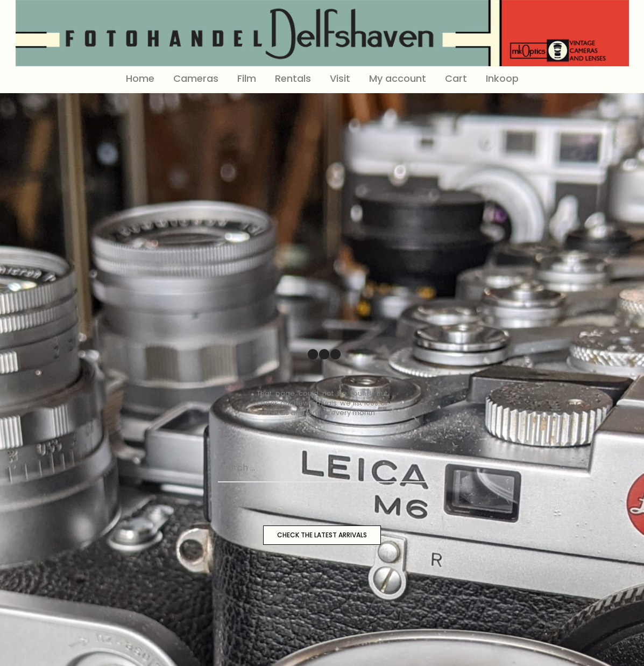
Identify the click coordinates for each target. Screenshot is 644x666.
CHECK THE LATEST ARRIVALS (322, 535)
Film (247, 78)
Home (140, 78)
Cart (456, 78)
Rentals (293, 78)
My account (398, 78)
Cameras (196, 78)
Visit (340, 78)
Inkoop (502, 78)
